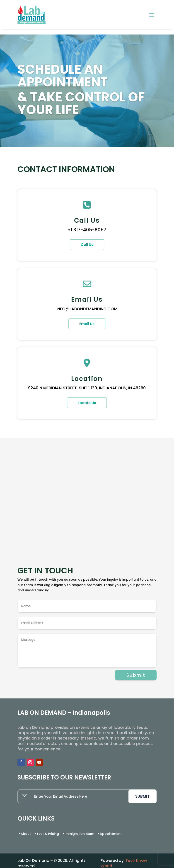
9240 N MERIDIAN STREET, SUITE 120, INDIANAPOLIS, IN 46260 (87, 388)
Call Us (87, 245)
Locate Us (87, 403)
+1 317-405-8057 (87, 230)
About (26, 834)
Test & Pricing (48, 834)
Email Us (87, 324)
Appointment (111, 834)
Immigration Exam (79, 834)
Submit (136, 675)
